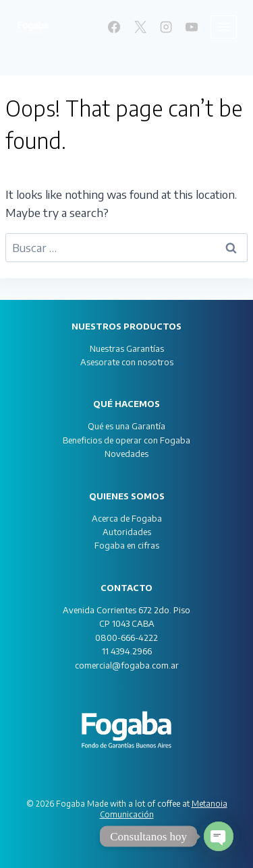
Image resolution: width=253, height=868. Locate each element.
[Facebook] (114, 27)
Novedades (126, 454)
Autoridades (127, 532)
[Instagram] (166, 27)
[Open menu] (224, 27)
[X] (140, 27)
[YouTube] (192, 27)
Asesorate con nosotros (127, 362)
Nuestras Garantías (127, 348)
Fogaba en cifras (127, 545)
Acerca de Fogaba (127, 518)
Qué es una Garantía (126, 426)
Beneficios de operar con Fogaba (126, 440)
